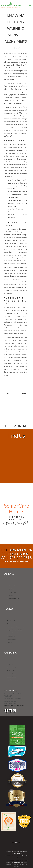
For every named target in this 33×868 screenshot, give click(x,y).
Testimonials (12, 592)
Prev (9, 393)
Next (24, 393)
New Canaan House (12, 680)
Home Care (10, 642)
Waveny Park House (13, 668)
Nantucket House (12, 665)
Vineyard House (11, 677)
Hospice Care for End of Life (15, 630)
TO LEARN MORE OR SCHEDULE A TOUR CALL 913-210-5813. (16, 554)
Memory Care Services (13, 633)
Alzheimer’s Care (12, 621)
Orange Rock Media (17, 864)
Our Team (11, 589)
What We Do (12, 586)
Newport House (11, 674)
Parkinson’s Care (12, 624)
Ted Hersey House (12, 671)
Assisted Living (11, 636)
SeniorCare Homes (17, 803)
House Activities (12, 639)
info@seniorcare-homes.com (14, 705)
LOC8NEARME (17, 798)
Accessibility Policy (14, 598)
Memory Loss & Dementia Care (15, 627)
